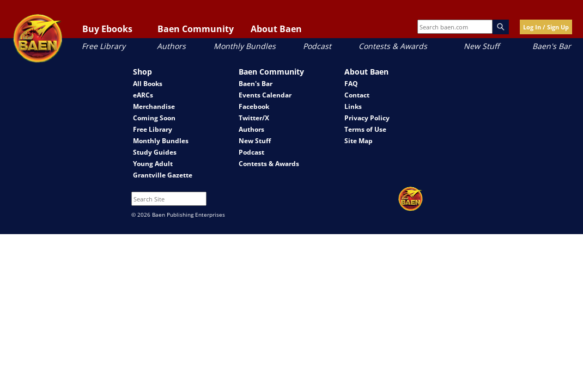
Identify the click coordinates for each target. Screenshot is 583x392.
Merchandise (154, 106)
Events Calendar (265, 95)
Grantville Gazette (163, 175)
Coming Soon (154, 118)
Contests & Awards (393, 46)
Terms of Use (365, 129)
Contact (357, 95)
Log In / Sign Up (546, 27)
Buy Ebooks (107, 29)
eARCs (143, 95)
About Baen (276, 29)
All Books (148, 84)
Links (353, 106)
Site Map (359, 141)
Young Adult (153, 164)
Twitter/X (254, 118)
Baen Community (196, 29)
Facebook (254, 106)
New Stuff (481, 46)
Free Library (104, 46)
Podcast (317, 46)
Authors (171, 46)
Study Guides (155, 152)
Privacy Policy (367, 118)
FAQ (351, 84)
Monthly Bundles (245, 46)
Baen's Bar (552, 46)
